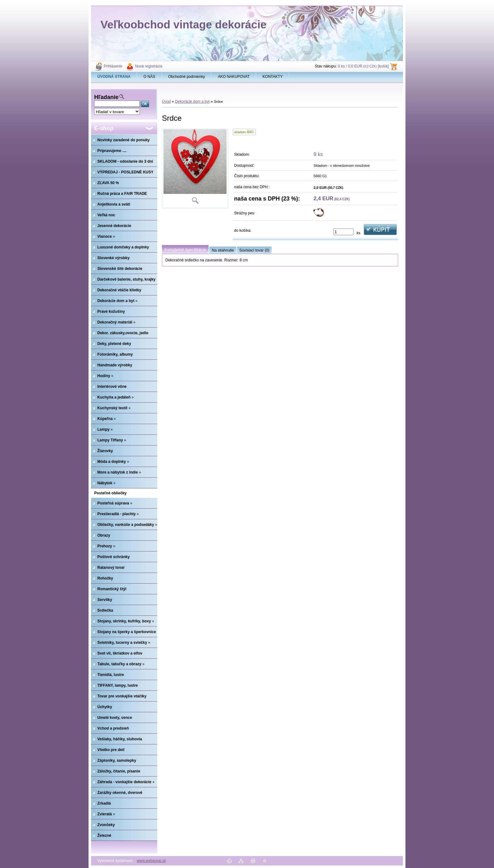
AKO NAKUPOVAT (234, 77)
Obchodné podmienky (187, 77)
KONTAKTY (273, 77)
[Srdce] (195, 169)
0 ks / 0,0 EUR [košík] (363, 66)
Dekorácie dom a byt (192, 102)
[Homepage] (114, 77)
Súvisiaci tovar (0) (254, 250)
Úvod (166, 102)
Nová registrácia (149, 66)
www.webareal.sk (151, 861)
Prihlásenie (113, 66)
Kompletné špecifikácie (185, 250)
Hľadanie (106, 97)
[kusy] (343, 232)
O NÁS (149, 77)
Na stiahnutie (223, 250)
